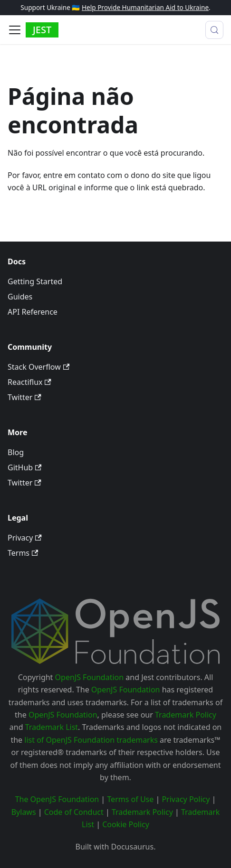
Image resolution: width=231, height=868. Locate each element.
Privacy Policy (186, 799)
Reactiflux (29, 382)
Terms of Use (130, 799)
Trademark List (52, 727)
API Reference (33, 312)
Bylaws (24, 812)
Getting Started (35, 281)
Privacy (25, 538)
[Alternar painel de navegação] (15, 30)
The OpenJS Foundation (57, 799)
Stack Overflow (38, 367)
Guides (20, 297)
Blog (16, 452)
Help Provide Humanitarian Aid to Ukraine (145, 7)
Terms (23, 553)
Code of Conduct (74, 812)
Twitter (24, 397)
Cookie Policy (126, 824)
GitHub (24, 467)
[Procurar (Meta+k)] (214, 30)
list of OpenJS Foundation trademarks (91, 740)
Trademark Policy (186, 715)
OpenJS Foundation (90, 677)
